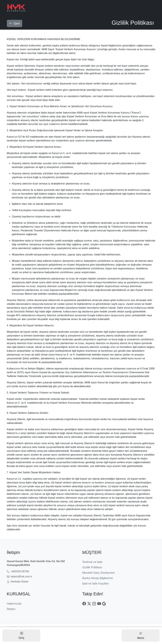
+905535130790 (18, 571)
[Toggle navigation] (141, 636)
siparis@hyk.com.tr (20, 576)
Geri (15, 23)
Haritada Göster (18, 581)
